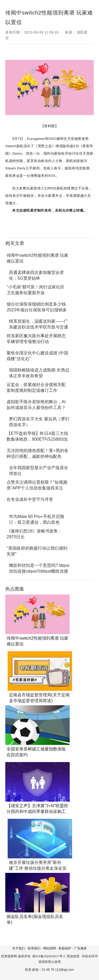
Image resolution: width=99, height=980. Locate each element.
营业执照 (73, 956)
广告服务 (81, 948)
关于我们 (18, 948)
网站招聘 (50, 948)
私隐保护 (65, 948)
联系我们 (34, 948)
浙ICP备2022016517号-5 (49, 956)
